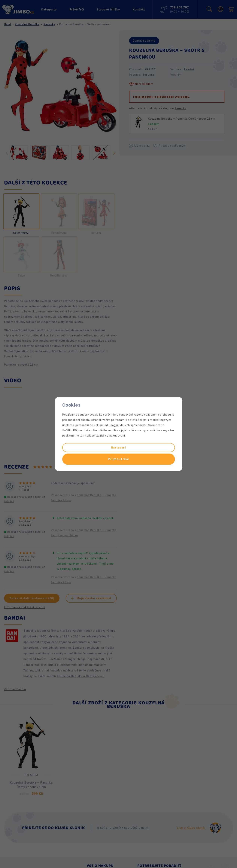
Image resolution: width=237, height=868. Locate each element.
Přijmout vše (118, 459)
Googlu (113, 425)
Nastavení (119, 448)
